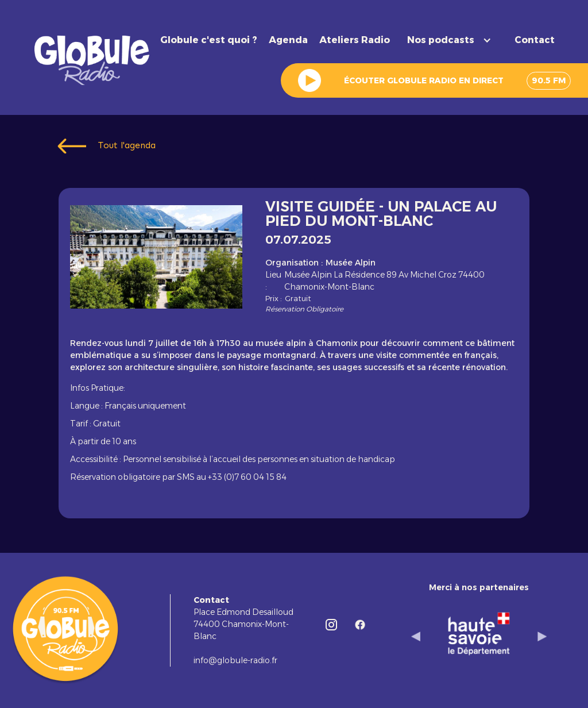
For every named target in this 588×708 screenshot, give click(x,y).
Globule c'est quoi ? (209, 40)
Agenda (288, 40)
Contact (535, 40)
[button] (452, 40)
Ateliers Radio (355, 40)
